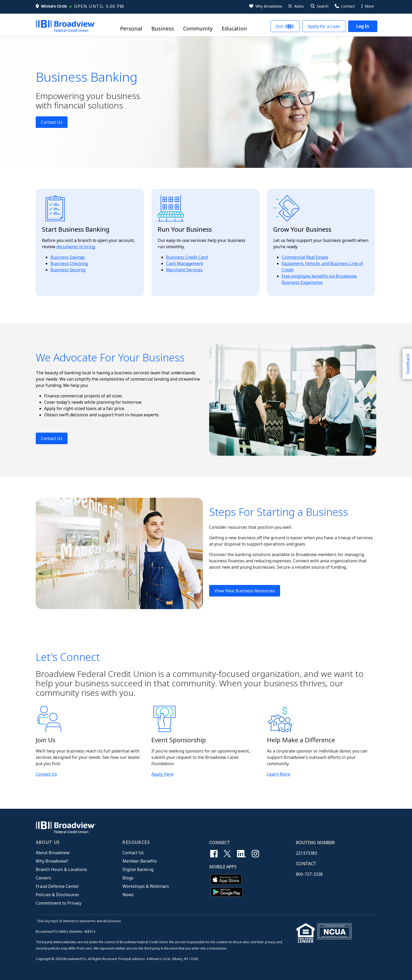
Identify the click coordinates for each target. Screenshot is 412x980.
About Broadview (53, 853)
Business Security (68, 270)
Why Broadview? (52, 861)
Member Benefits (140, 861)
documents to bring (76, 247)
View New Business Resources (245, 591)
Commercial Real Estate (305, 257)
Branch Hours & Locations (61, 869)
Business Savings (68, 257)
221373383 (307, 853)
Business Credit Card (187, 257)
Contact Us (52, 122)
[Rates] (296, 6)
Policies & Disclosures (57, 895)
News (128, 895)
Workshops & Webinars (146, 886)
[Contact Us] (344, 6)
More (368, 6)
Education (234, 29)
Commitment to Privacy (59, 903)
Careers (43, 878)
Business (163, 29)
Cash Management (185, 263)
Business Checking (69, 263)
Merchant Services (184, 270)
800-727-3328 (309, 874)
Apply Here (162, 774)
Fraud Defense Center (57, 886)
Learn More (279, 774)
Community (198, 29)
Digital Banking (138, 869)
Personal (131, 29)
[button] (319, 6)
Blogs (128, 878)
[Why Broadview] (265, 6)
